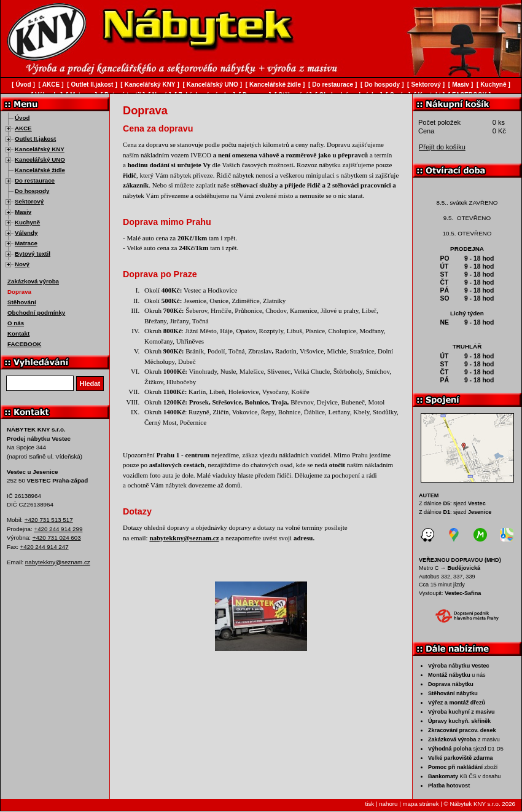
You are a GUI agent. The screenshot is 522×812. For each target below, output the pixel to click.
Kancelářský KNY (40, 149)
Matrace (26, 243)
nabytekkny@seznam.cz (58, 562)
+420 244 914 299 (58, 529)
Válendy (26, 233)
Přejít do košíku (442, 147)
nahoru (388, 804)
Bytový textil (33, 254)
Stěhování (22, 302)
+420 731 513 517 (49, 520)
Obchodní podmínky (36, 313)
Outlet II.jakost (35, 139)
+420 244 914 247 (45, 547)
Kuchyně (27, 222)
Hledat (90, 384)
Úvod (22, 118)
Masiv (23, 212)
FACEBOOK (24, 344)
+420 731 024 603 (57, 538)
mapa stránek (420, 804)
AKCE (23, 128)
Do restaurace (35, 180)
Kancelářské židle (40, 170)
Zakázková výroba (33, 281)
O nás (16, 323)
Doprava (19, 292)
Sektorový (29, 201)
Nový (22, 264)
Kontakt (18, 333)
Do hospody (32, 191)
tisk (370, 804)
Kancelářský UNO (40, 160)
